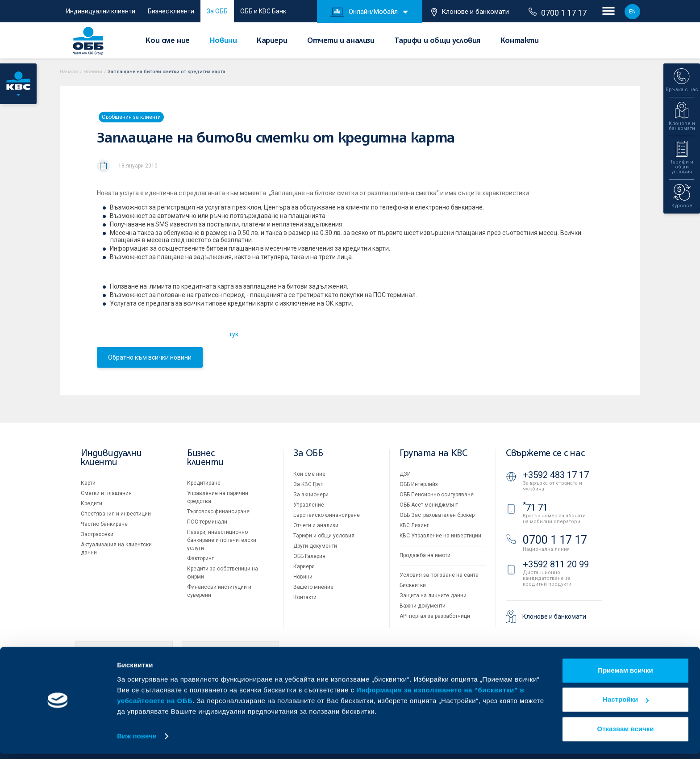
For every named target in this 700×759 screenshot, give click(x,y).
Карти (88, 483)
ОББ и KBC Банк (263, 11)
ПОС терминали (207, 522)
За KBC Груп (308, 484)
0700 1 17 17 (558, 13)
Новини (223, 41)
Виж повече (137, 741)
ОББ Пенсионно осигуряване (437, 495)
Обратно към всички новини (150, 357)
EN (632, 12)
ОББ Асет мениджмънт (429, 505)
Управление (309, 505)
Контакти (520, 41)
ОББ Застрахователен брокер (437, 515)
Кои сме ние (168, 41)
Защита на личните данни (433, 595)
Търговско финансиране (218, 512)
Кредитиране (204, 483)
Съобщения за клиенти (131, 117)
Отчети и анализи (341, 41)
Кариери (272, 41)
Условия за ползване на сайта (439, 575)
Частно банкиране (104, 524)
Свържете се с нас (545, 454)
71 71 (535, 507)
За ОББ (217, 11)
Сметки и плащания (106, 493)
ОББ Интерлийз (419, 484)
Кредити (92, 503)
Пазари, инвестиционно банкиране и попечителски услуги (222, 540)
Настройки (626, 705)
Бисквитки (413, 585)
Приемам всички (625, 676)
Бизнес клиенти (171, 11)
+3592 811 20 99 (556, 564)
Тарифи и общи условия (437, 41)
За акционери (311, 495)
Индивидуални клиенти (101, 11)
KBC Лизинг (414, 525)
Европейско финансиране (327, 515)
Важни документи (423, 606)
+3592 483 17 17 (556, 475)
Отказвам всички (626, 734)
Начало (69, 72)
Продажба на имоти (425, 555)
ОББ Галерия (309, 556)
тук (234, 334)
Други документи (315, 546)
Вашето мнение (313, 587)
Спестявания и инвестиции (116, 514)
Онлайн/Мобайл (364, 12)
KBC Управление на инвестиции (440, 536)
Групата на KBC (433, 454)
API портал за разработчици (435, 616)
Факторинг (200, 558)
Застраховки (97, 534)
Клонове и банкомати (470, 12)
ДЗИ (405, 474)
